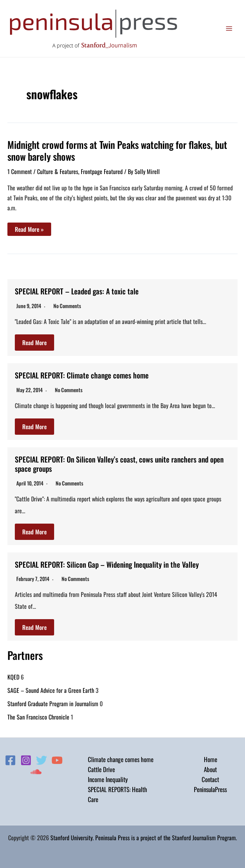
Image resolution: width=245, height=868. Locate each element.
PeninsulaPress (210, 788)
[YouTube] (57, 758)
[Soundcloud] (36, 770)
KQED (13, 675)
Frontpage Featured (102, 171)
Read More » (29, 230)
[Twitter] (42, 758)
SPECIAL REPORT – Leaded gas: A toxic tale (77, 291)
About (210, 767)
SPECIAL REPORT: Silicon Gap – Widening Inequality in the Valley (107, 563)
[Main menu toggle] (229, 29)
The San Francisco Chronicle (38, 715)
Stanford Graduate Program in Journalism (53, 702)
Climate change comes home (121, 757)
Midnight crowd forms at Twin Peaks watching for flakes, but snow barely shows (117, 151)
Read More (34, 342)
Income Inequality (108, 777)
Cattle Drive (101, 767)
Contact (210, 777)
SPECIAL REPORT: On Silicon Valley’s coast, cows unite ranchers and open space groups (120, 463)
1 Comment (20, 171)
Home (211, 757)
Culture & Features (58, 171)
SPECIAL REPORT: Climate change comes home (82, 375)
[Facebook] (10, 758)
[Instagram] (26, 758)
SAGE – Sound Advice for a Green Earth (51, 688)
